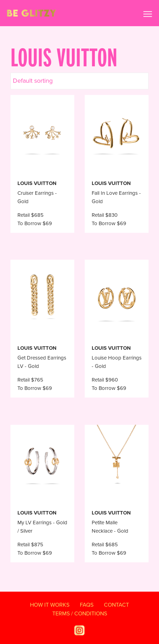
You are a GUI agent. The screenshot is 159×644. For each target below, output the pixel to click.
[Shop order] (79, 81)
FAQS (87, 605)
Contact (116, 605)
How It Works (50, 605)
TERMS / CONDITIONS (80, 613)
